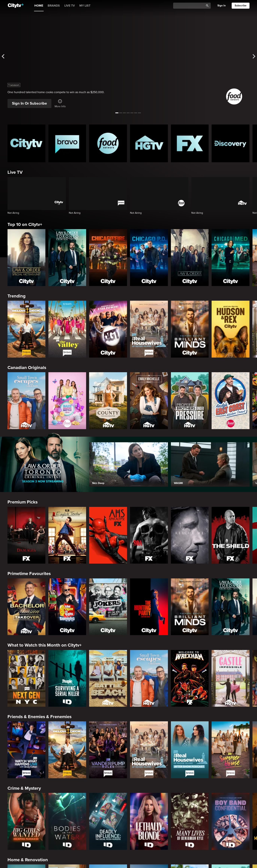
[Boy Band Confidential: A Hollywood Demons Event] (231, 821)
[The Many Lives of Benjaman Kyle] (190, 821)
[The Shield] (231, 535)
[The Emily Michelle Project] (149, 401)
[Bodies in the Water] (67, 821)
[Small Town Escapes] (26, 401)
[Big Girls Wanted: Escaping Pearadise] (26, 821)
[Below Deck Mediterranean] (26, 329)
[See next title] (251, 57)
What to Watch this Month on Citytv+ (45, 645)
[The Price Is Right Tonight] (67, 607)
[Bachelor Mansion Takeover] (26, 607)
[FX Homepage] (190, 143)
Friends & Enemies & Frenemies (39, 717)
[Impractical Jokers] (108, 607)
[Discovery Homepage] (231, 143)
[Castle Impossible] (231, 678)
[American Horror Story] (108, 535)
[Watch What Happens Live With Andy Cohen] (26, 750)
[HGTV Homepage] (149, 143)
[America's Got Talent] (108, 329)
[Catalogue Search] (190, 6)
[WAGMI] (210, 464)
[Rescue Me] (190, 535)
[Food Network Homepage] (108, 143)
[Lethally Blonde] (149, 821)
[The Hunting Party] (149, 607)
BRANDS (54, 6)
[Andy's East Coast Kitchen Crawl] (231, 401)
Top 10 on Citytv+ (25, 225)
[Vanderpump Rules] (108, 750)
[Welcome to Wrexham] (190, 678)
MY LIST (85, 6)
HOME (39, 6)
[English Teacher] (67, 535)
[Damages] (26, 535)
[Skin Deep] (128, 464)
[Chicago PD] (149, 257)
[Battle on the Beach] (108, 678)
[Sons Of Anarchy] (149, 535)
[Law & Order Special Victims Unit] (26, 257)
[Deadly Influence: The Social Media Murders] (108, 821)
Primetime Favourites (29, 574)
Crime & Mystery (24, 788)
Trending (17, 296)
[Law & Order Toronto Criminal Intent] (67, 257)
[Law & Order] (190, 257)
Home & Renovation (28, 860)
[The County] (108, 401)
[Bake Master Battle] (67, 401)
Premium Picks (23, 502)
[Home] (16, 6)
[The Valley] (67, 329)
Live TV (15, 172)
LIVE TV (70, 6)
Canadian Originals (27, 368)
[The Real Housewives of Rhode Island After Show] (190, 750)
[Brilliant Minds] (190, 329)
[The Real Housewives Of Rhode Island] (149, 329)
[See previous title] (6, 57)
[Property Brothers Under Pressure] (190, 401)
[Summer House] (231, 750)
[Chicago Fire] (108, 257)
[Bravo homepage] (67, 143)
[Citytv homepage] (26, 143)
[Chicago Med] (231, 257)
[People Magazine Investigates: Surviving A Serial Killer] (67, 678)
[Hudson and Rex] (231, 329)
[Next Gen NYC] (26, 678)
